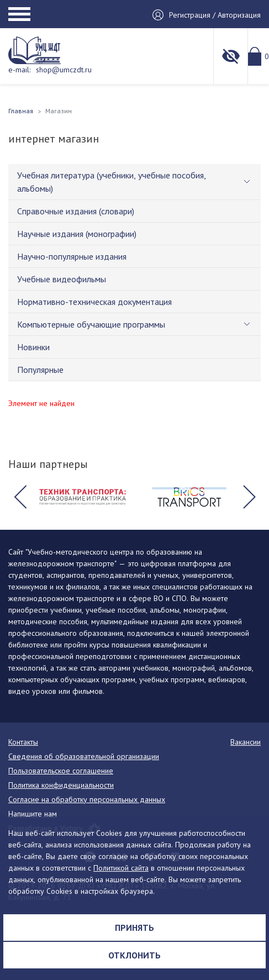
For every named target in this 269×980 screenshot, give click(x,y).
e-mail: (19, 70)
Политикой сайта (121, 868)
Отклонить (134, 955)
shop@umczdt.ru (64, 70)
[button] (20, 497)
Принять (134, 928)
